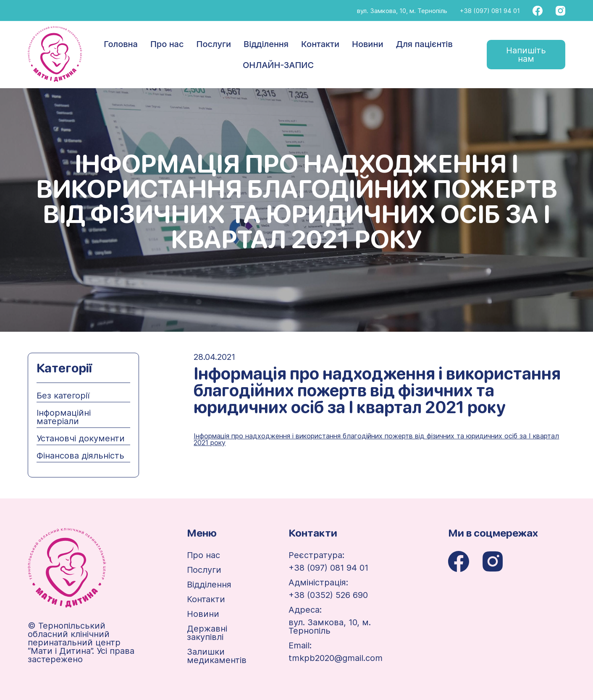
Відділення (266, 44)
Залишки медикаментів (217, 656)
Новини (367, 44)
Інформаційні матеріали (64, 417)
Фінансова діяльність (80, 456)
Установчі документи (81, 438)
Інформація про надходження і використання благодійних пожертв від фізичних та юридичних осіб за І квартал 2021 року (376, 439)
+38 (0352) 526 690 (328, 595)
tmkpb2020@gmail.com (336, 658)
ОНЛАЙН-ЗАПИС (278, 65)
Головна (121, 44)
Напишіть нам (526, 55)
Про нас (167, 44)
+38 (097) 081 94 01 (490, 11)
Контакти (320, 44)
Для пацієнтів (424, 44)
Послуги (214, 44)
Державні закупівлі (207, 633)
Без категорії (63, 396)
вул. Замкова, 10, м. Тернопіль (402, 11)
